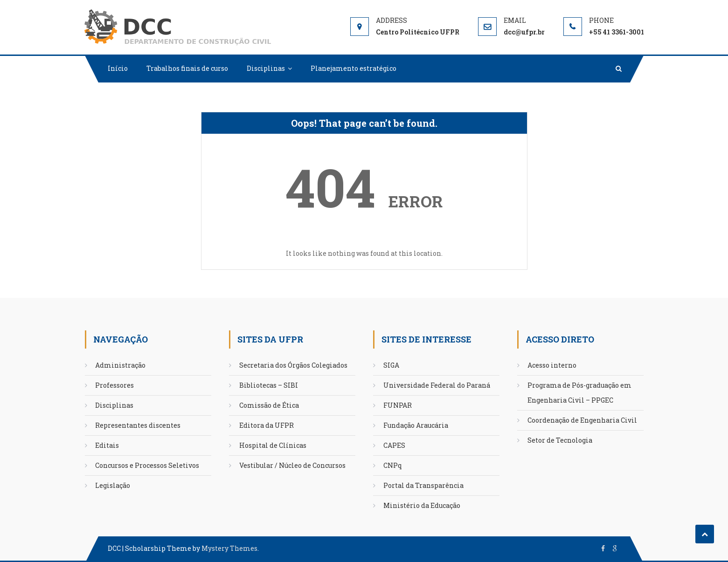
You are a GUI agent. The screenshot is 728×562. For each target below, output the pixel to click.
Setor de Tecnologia (560, 440)
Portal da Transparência (423, 485)
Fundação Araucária (416, 425)
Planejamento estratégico (354, 68)
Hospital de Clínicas (273, 445)
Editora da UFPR (267, 425)
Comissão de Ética (269, 405)
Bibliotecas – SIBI (269, 385)
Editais (107, 445)
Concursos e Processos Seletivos (147, 465)
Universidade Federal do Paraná (437, 385)
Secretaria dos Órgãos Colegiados (293, 365)
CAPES (394, 445)
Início (118, 68)
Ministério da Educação (422, 505)
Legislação (113, 485)
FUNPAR (398, 405)
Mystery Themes (229, 548)
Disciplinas (266, 68)
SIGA (391, 365)
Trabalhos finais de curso (187, 68)
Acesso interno (552, 365)
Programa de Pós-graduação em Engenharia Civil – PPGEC (579, 393)
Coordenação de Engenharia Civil (582, 420)
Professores (114, 385)
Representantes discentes (138, 425)
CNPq (393, 465)
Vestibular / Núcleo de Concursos (292, 465)
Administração (120, 365)
